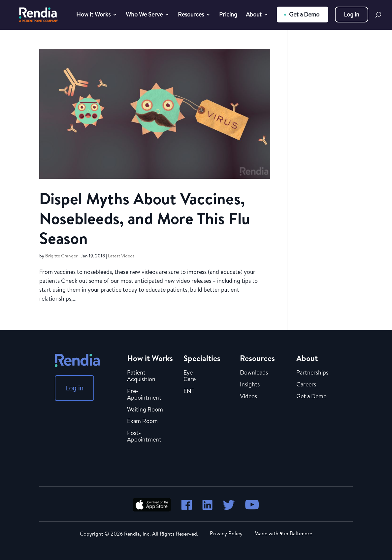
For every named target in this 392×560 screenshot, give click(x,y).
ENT (189, 391)
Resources (191, 15)
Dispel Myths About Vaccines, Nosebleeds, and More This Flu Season (145, 218)
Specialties (202, 358)
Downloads (254, 373)
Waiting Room (145, 410)
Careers (306, 385)
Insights (250, 385)
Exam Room (142, 421)
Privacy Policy (226, 533)
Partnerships (312, 373)
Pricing (228, 15)
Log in (352, 14)
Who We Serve (144, 15)
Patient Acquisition (141, 376)
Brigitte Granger (61, 256)
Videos (248, 397)
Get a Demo (304, 14)
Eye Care (190, 376)
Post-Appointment (144, 437)
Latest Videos (121, 256)
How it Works (93, 15)
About (254, 15)
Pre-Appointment (144, 395)
